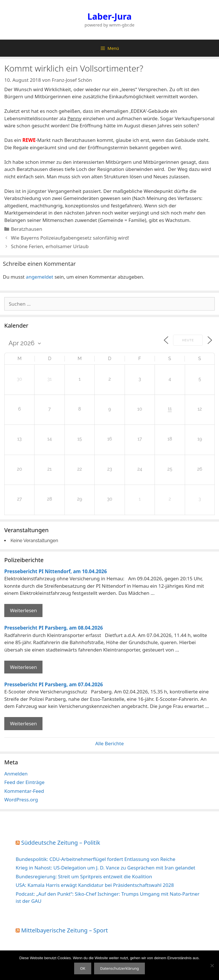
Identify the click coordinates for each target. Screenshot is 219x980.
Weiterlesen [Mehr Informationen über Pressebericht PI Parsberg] (23, 667)
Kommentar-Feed (24, 791)
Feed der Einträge (24, 782)
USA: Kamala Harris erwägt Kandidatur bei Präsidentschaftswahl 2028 (95, 885)
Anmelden (16, 774)
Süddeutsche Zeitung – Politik (61, 843)
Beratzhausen (27, 229)
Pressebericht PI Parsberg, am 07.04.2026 (54, 684)
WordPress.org (21, 800)
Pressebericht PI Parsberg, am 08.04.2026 (54, 628)
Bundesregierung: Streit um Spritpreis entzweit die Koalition (84, 876)
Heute (188, 340)
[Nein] (212, 965)
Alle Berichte (109, 743)
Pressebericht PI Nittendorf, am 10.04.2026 (56, 571)
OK (83, 968)
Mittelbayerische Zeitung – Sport (64, 930)
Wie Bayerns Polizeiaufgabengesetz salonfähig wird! (70, 238)
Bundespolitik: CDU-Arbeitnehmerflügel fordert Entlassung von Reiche (96, 859)
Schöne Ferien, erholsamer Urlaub (50, 246)
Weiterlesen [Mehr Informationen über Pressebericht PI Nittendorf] (23, 610)
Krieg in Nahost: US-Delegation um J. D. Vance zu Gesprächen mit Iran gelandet (106, 868)
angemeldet (40, 277)
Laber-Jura (110, 16)
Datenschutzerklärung (119, 968)
